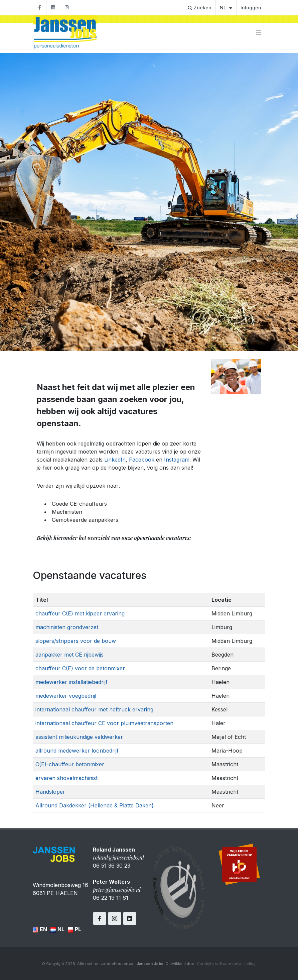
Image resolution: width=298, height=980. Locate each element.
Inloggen (251, 8)
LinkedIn (115, 460)
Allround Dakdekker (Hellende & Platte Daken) (95, 805)
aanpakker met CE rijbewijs (69, 655)
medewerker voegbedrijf (66, 696)
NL (226, 8)
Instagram (177, 460)
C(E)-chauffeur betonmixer (70, 764)
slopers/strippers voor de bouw (76, 641)
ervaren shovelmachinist (66, 778)
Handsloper (50, 792)
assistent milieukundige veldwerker (79, 737)
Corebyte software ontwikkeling (226, 964)
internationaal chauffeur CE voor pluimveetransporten (104, 723)
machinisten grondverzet (67, 627)
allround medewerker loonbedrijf (77, 751)
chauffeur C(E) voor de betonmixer (80, 668)
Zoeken (200, 8)
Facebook (142, 460)
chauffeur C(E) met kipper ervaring (80, 613)
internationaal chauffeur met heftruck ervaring (94, 709)
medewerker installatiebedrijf (71, 682)
